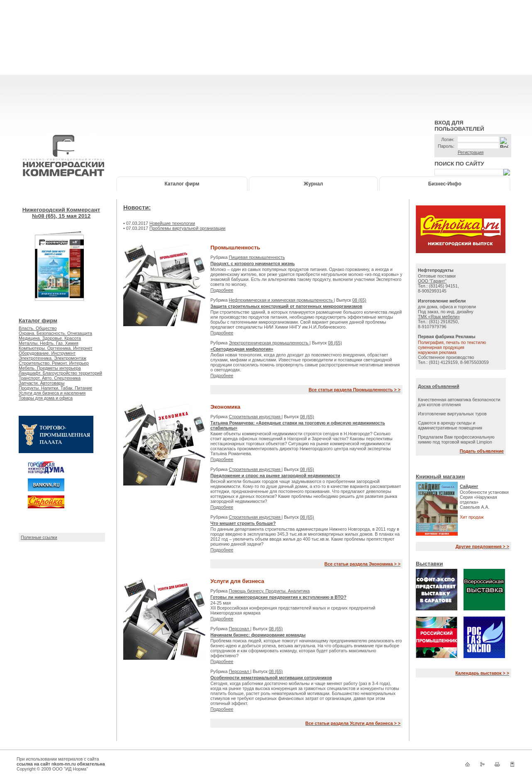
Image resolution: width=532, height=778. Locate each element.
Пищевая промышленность (257, 257)
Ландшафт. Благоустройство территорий (60, 373)
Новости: (137, 207)
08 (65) (359, 300)
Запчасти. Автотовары (41, 383)
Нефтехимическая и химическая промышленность (281, 300)
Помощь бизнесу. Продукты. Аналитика (269, 591)
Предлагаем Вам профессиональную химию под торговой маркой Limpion (456, 439)
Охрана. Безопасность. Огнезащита (55, 333)
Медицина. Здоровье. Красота (50, 338)
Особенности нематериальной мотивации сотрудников (271, 678)
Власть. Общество (38, 328)
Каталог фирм (182, 184)
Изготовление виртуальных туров (452, 414)
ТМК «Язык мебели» (439, 317)
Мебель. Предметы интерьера (50, 368)
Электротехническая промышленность (269, 343)
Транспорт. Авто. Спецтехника (50, 378)
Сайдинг (469, 486)
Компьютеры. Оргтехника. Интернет (56, 348)
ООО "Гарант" (432, 281)
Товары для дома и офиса (46, 398)
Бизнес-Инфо (445, 184)
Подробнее (222, 290)
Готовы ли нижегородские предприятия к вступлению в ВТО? (278, 597)
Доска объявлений (439, 386)
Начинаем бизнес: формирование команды (258, 635)
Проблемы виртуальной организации (187, 228)
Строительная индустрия (255, 417)
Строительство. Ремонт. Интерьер (54, 363)
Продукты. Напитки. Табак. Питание (55, 388)
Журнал (313, 184)
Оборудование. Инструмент (47, 353)
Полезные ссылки (39, 537)
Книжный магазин (440, 477)
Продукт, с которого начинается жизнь (253, 263)
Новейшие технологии (172, 223)
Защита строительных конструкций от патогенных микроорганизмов (286, 306)
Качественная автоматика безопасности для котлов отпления (459, 402)
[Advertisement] (266, 58)
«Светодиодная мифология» (242, 349)
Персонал (239, 629)
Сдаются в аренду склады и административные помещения (450, 425)
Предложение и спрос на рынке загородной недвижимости (275, 476)
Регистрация (471, 152)
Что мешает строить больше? (243, 523)
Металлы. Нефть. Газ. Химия (49, 343)
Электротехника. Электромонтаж (52, 358)
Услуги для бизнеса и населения (52, 393)
